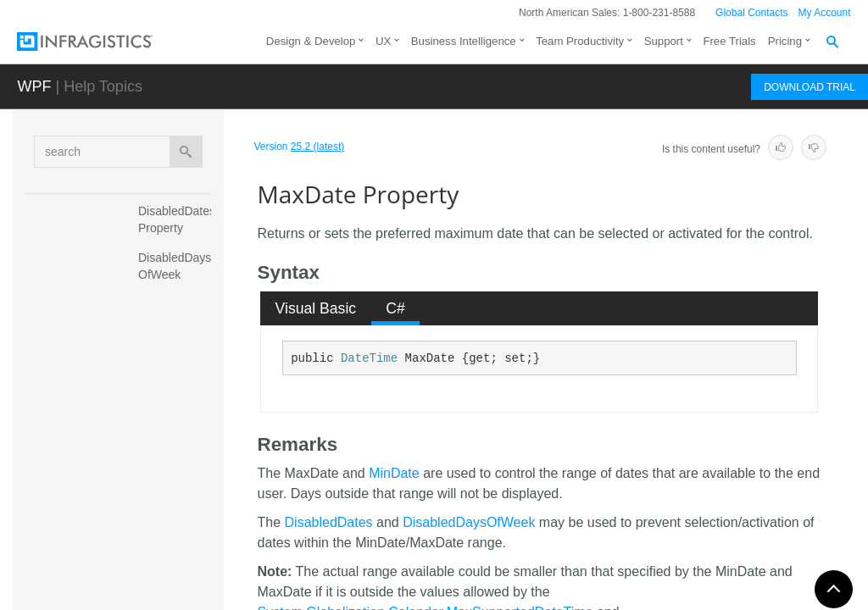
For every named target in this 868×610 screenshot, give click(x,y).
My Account (825, 13)
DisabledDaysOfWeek (469, 522)
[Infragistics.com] (102, 42)
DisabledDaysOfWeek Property (175, 274)
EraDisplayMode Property (178, 330)
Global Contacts (751, 13)
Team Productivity (580, 41)
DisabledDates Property (178, 219)
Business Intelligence (464, 41)
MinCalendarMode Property (177, 516)
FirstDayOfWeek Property (178, 376)
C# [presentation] (395, 308)
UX (383, 41)
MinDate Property (162, 563)
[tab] (316, 308)
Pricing (785, 41)
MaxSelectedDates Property (177, 469)
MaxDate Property (164, 423)
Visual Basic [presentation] (316, 308)
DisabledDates (329, 522)
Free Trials (729, 41)
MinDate (394, 473)
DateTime (369, 358)
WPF (34, 86)
